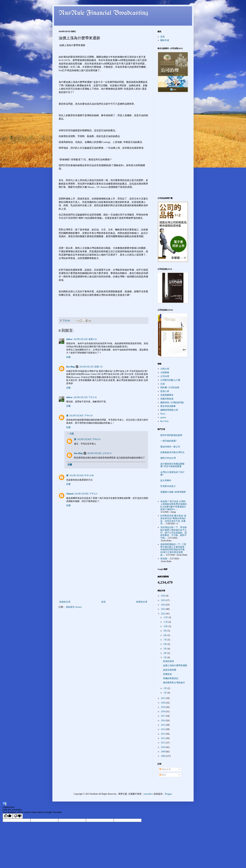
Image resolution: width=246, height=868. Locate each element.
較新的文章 (65, 602)
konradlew (148, 794)
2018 (163, 712)
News (163, 414)
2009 (163, 752)
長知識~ (164, 559)
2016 (163, 721)
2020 (163, 703)
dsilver (69, 339)
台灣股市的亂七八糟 (170, 380)
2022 (163, 614)
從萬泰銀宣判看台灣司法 (172, 452)
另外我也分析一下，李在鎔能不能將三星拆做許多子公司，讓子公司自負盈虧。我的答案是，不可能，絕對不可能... (174, 533)
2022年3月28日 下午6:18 (81, 416)
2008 (163, 756)
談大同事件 (166, 481)
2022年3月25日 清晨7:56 (91, 367)
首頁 (103, 602)
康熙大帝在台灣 (168, 458)
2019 (163, 707)
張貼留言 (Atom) (74, 607)
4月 (165, 653)
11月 (166, 622)
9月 (165, 631)
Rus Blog (70, 367)
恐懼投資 (167, 674)
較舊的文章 (142, 602)
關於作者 (165, 40)
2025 (163, 600)
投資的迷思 (168, 661)
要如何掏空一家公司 (170, 447)
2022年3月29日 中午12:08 (81, 475)
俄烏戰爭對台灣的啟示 (174, 683)
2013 (163, 734)
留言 (163, 775)
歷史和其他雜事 (168, 406)
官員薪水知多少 (168, 486)
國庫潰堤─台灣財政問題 (172, 403)
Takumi (70, 494)
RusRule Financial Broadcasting (104, 13)
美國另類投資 (167, 399)
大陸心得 (165, 369)
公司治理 (165, 376)
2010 (163, 747)
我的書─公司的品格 (170, 387)
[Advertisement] (103, 576)
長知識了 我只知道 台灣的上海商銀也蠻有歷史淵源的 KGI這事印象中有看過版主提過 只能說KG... (174, 505)
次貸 (163, 384)
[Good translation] (8, 816)
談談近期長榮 (170, 670)
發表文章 (165, 769)
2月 (165, 688)
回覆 (68, 357)
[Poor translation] (18, 816)
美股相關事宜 (167, 395)
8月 (165, 635)
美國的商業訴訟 (171, 678)
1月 (165, 693)
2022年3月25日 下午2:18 (85, 397)
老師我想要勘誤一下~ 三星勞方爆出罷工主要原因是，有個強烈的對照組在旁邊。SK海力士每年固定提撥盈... (174, 550)
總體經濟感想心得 (169, 410)
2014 (163, 729)
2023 (163, 609)
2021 (163, 698)
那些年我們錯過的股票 (171, 435)
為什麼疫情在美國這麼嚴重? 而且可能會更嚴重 (172, 465)
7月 (165, 640)
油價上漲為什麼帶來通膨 (175, 665)
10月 (166, 626)
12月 (166, 617)
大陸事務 (165, 373)
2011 (163, 743)
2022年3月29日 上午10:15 (99, 453)
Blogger (168, 794)
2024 (163, 605)
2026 (163, 596)
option (163, 417)
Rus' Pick (164, 421)
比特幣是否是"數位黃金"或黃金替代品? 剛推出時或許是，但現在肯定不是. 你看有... (173, 520)
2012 (163, 738)
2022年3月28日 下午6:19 (89, 439)
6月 (165, 644)
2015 (163, 725)
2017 (163, 716)
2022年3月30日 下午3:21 (86, 494)
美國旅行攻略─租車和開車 (173, 492)
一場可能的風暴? (168, 441)
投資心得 (165, 391)
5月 (165, 649)
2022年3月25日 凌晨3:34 (85, 339)
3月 (165, 657)
